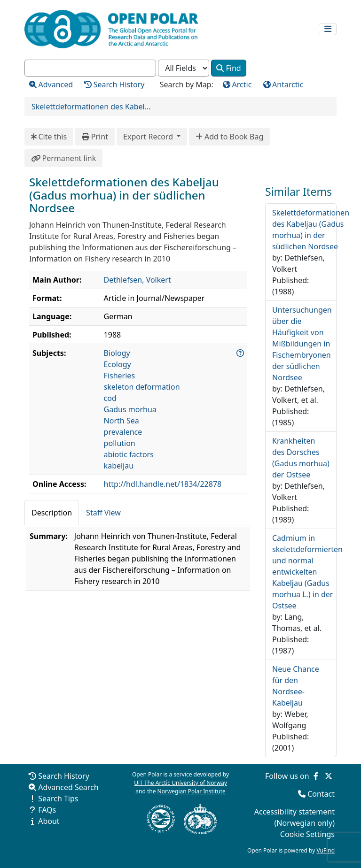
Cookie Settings (307, 834)
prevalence (123, 432)
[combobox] (90, 68)
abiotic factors (129, 454)
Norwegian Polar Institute (192, 791)
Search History (64, 776)
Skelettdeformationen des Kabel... (91, 107)
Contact (321, 794)
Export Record (149, 137)
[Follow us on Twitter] (329, 776)
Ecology (118, 364)
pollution (120, 443)
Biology (117, 353)
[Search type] (184, 68)
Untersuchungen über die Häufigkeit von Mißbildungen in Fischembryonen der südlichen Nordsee (302, 344)
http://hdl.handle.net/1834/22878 (163, 484)
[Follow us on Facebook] (316, 776)
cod (110, 398)
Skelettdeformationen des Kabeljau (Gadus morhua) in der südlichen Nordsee (311, 230)
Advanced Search (68, 787)
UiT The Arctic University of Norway (180, 783)
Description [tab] (52, 513)
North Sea (122, 421)
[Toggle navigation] (328, 29)
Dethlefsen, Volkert (137, 280)
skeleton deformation (142, 387)
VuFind (326, 850)
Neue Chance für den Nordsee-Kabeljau (296, 686)
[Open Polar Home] (111, 29)
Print (95, 137)
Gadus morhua (130, 409)
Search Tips (58, 799)
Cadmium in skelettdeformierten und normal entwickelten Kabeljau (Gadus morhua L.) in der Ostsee (307, 572)
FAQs (47, 810)
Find (228, 68)
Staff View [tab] (103, 513)
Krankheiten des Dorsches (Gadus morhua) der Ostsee (301, 458)
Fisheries (119, 376)
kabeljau (119, 466)
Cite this (49, 137)
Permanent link (63, 158)
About (49, 821)
